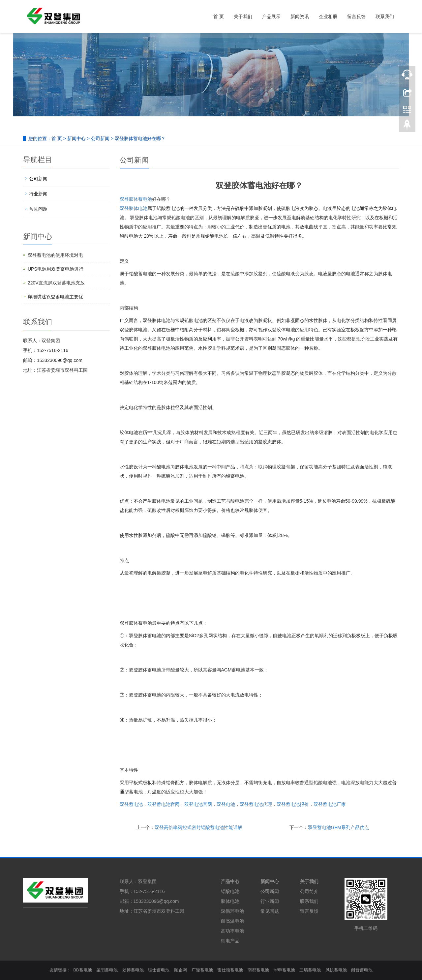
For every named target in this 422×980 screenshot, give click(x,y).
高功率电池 (232, 931)
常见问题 (38, 209)
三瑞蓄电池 (310, 970)
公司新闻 (100, 138)
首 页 (219, 16)
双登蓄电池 (131, 804)
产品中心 (230, 881)
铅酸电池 (230, 891)
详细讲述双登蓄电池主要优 (55, 297)
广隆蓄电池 (202, 970)
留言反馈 (356, 16)
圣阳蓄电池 (107, 970)
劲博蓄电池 (133, 970)
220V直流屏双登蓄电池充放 (56, 283)
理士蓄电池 (159, 970)
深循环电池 (232, 911)
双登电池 (226, 804)
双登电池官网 (198, 804)
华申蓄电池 (284, 970)
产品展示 (271, 16)
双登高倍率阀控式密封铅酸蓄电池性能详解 (198, 827)
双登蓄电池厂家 (330, 804)
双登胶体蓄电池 (136, 199)
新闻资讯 (300, 16)
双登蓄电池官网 (164, 804)
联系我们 (385, 16)
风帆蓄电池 (336, 970)
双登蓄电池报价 (293, 804)
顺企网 (181, 970)
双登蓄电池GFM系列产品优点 (338, 827)
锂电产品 (230, 941)
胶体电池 (230, 901)
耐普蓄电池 (362, 970)
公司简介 (309, 891)
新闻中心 (76, 138)
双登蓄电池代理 (256, 804)
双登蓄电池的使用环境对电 (55, 255)
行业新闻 (38, 194)
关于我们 (243, 16)
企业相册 (328, 16)
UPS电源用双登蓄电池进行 (56, 269)
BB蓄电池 (82, 970)
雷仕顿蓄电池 (230, 970)
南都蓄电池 (258, 970)
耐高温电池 (232, 921)
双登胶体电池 (134, 208)
